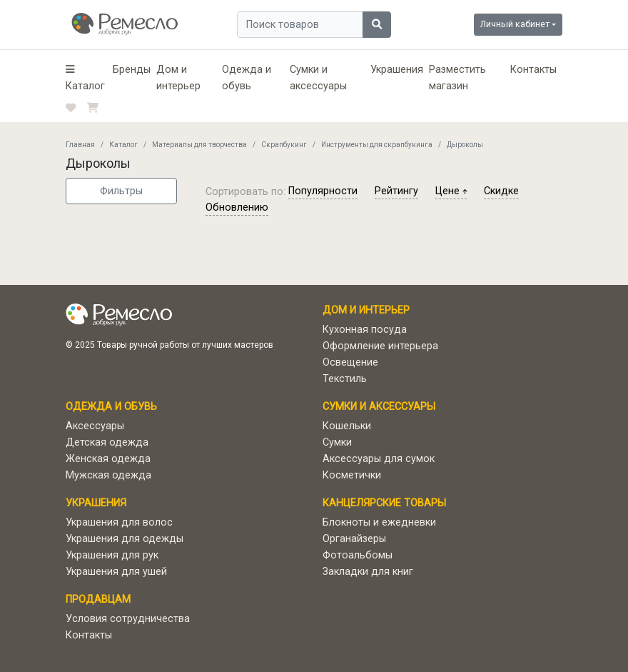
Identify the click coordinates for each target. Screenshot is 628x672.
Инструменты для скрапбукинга (377, 145)
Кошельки (347, 426)
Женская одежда (108, 459)
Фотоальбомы (358, 555)
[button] (86, 78)
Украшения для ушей (116, 572)
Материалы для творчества (199, 145)
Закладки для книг (368, 572)
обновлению (237, 207)
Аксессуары (95, 426)
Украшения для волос (119, 522)
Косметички (352, 475)
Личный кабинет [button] (515, 24)
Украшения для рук (112, 555)
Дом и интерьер (178, 78)
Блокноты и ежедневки (379, 522)
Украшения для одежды (125, 539)
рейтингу (396, 191)
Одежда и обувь (247, 78)
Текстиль (345, 379)
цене (451, 191)
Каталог (123, 145)
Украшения (397, 70)
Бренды (132, 70)
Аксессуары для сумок (379, 459)
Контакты (533, 70)
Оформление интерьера (380, 346)
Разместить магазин (457, 78)
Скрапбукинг (284, 145)
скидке (501, 191)
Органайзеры (354, 539)
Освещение (350, 362)
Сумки (337, 442)
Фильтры (121, 191)
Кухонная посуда (365, 330)
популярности (323, 191)
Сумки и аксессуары (318, 78)
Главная (80, 145)
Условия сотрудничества (128, 619)
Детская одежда (107, 442)
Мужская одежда (108, 475)
